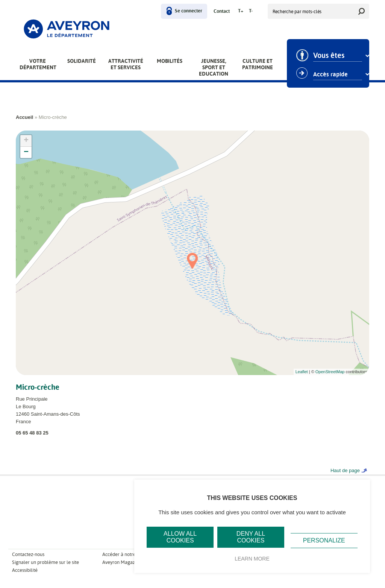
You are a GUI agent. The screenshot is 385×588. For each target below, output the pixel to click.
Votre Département (38, 64)
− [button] (26, 152)
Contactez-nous (28, 554)
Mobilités (170, 61)
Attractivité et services (126, 64)
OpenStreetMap (330, 372)
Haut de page (345, 470)
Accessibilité (25, 570)
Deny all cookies (251, 537)
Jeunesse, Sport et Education (214, 67)
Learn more (252, 559)
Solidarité (82, 61)
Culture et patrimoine (258, 64)
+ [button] (26, 141)
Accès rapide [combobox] (330, 74)
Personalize (324, 540)
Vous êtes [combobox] (329, 56)
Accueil (24, 117)
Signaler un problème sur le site (45, 562)
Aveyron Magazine (122, 562)
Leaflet (302, 372)
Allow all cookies (180, 537)
